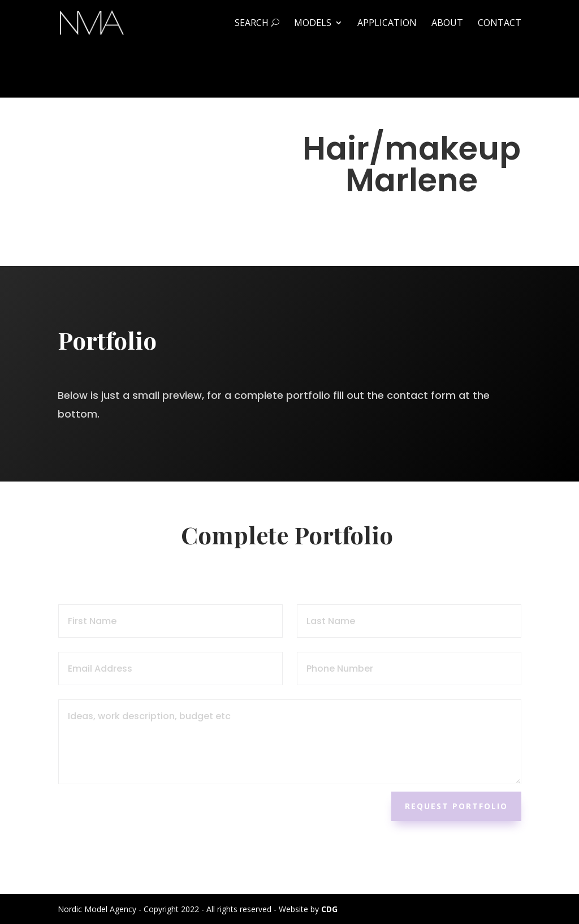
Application (387, 24)
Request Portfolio (456, 806)
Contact (500, 24)
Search (257, 24)
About (447, 24)
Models (313, 24)
